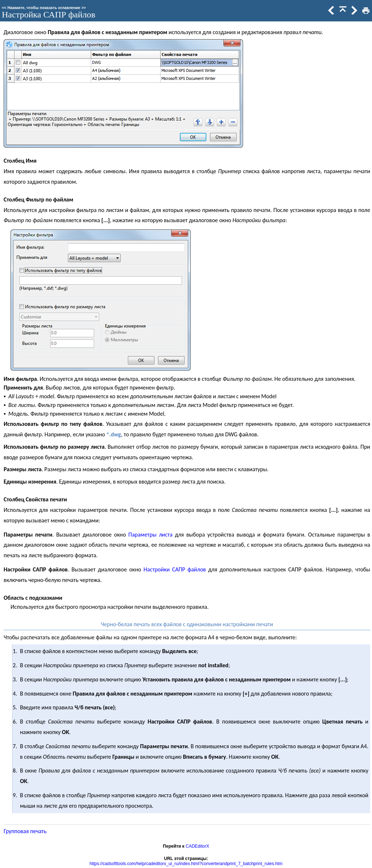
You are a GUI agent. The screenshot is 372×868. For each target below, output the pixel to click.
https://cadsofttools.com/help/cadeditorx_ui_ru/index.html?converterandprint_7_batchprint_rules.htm (186, 864)
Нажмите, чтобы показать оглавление (44, 8)
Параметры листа (150, 535)
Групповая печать (25, 831)
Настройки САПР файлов (175, 569)
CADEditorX (197, 846)
